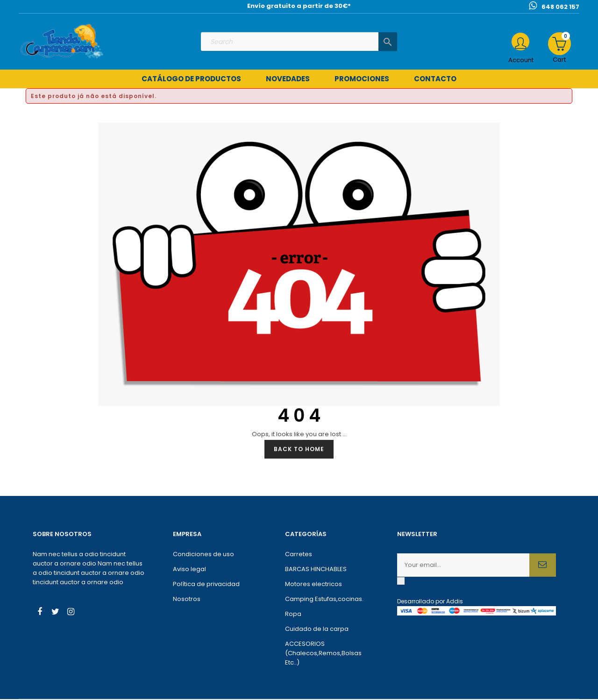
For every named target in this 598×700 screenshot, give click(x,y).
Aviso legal (189, 570)
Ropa (293, 615)
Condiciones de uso (203, 555)
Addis (455, 602)
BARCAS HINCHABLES (316, 570)
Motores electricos (313, 585)
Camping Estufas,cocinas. (324, 600)
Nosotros (187, 600)
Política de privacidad (206, 585)
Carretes (299, 555)
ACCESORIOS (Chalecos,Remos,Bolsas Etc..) (323, 654)
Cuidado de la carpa (317, 630)
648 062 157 (560, 7)
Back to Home (299, 450)
